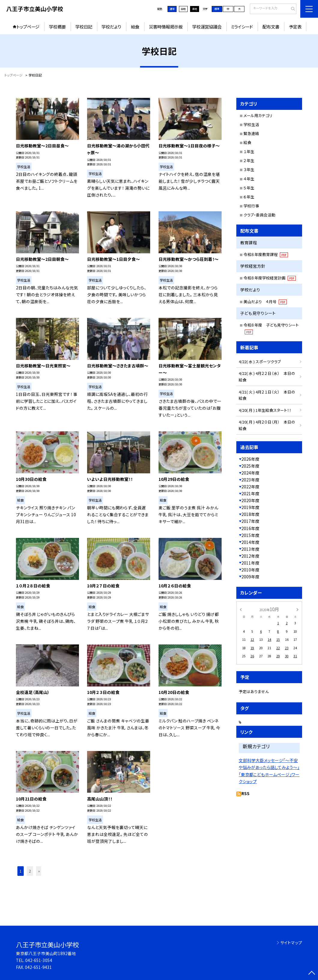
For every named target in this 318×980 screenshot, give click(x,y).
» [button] (39, 871)
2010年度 (250, 570)
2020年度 (250, 500)
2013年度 (250, 549)
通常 (172, 9)
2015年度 (250, 535)
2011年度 (250, 563)
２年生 (249, 160)
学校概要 (57, 27)
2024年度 (250, 473)
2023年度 (250, 480)
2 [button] (30, 871)
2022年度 (250, 487)
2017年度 (250, 521)
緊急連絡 (251, 133)
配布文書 (271, 27)
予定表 (295, 27)
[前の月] (241, 609)
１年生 (249, 151)
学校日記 (84, 27)
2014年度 (250, 542)
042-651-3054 (39, 960)
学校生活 (251, 124)
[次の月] (298, 609)
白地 (183, 9)
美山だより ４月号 (265, 302)
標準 (217, 9)
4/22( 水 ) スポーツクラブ (260, 362)
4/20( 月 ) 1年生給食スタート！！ (265, 410)
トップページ (28, 27)
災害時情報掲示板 (166, 27)
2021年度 (250, 493)
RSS (245, 793)
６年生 (249, 197)
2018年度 (250, 514)
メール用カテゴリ (258, 115)
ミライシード (242, 27)
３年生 (249, 169)
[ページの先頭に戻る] (312, 974)
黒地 (195, 9)
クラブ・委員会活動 (259, 215)
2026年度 (250, 459)
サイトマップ (291, 942)
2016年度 (250, 528)
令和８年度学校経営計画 (270, 278)
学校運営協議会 (207, 27)
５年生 (249, 188)
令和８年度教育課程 (266, 254)
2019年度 (250, 507)
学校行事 (251, 206)
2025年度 (250, 466)
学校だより (111, 27)
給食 (135, 27)
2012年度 (250, 556)
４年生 (249, 179)
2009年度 (250, 577)
